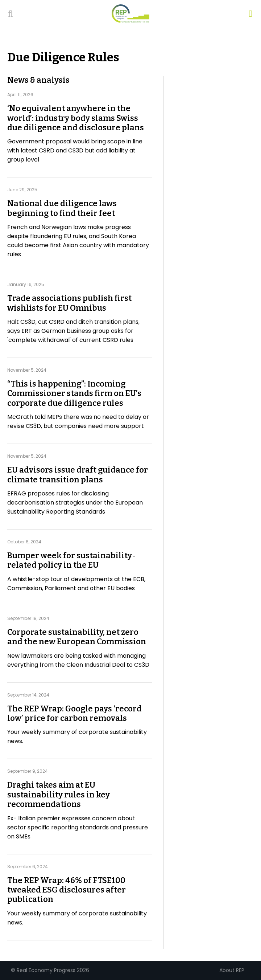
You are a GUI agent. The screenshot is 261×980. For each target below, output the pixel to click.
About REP (232, 970)
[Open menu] (250, 14)
